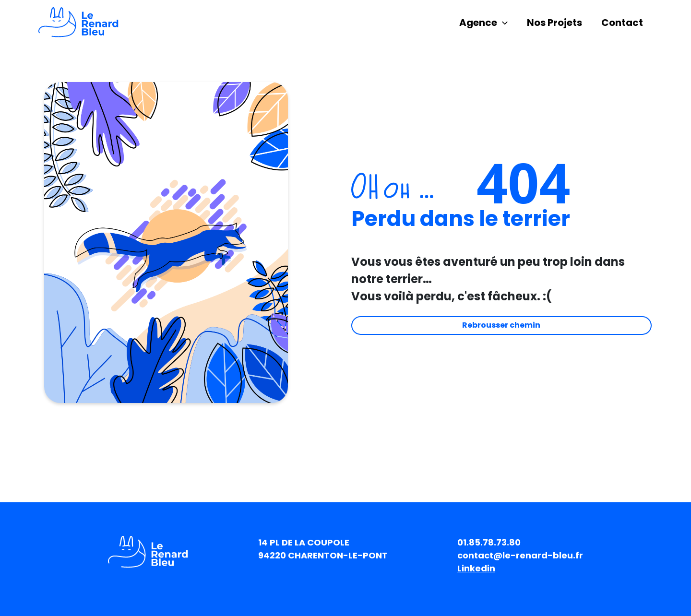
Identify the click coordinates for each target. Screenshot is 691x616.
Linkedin (476, 568)
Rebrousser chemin (501, 325)
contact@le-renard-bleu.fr (520, 555)
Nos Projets (554, 23)
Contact (622, 23)
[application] (502, 23)
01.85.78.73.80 (489, 542)
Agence (483, 23)
